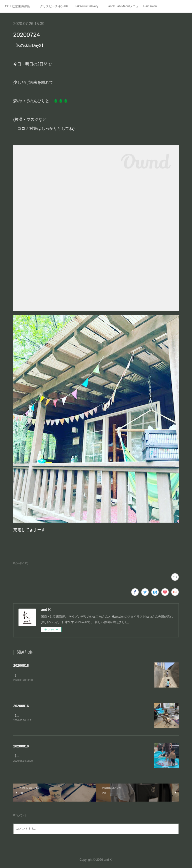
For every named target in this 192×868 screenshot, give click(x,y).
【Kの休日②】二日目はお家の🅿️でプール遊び (46, 756)
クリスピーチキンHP (54, 6)
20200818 (21, 665)
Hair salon (150, 6)
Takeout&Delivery (87, 6)
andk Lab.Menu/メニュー (123, 6)
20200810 (21, 747)
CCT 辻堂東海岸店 (17, 6)
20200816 (21, 706)
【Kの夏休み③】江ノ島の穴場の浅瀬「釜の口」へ (47, 675)
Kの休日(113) (21, 563)
